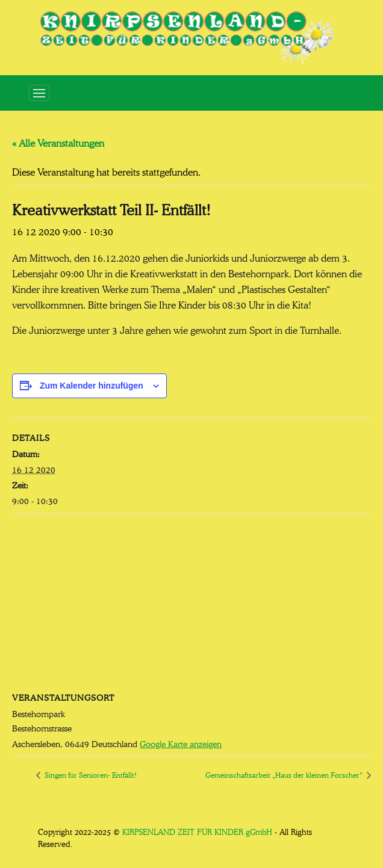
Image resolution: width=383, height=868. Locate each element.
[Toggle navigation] (39, 93)
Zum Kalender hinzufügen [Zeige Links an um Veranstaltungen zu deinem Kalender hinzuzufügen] (92, 386)
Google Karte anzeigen (181, 743)
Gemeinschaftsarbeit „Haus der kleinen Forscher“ (285, 774)
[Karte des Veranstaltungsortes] (191, 601)
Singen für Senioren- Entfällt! (90, 774)
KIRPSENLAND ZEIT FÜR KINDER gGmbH (197, 831)
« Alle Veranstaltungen (58, 142)
